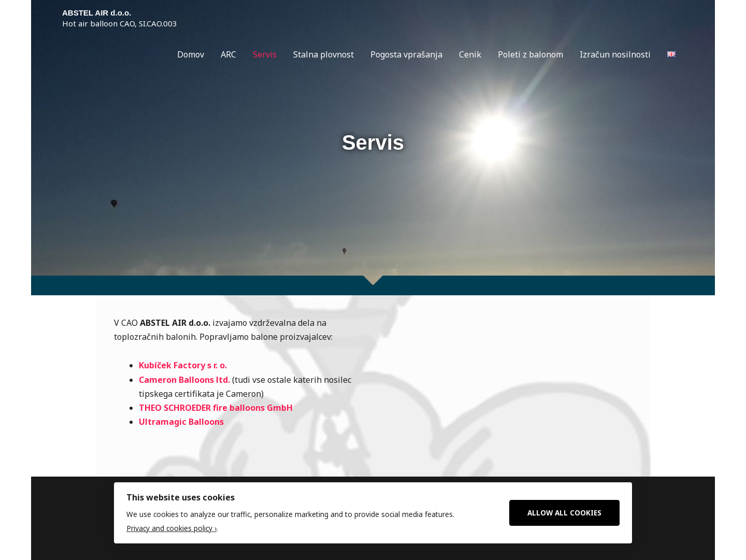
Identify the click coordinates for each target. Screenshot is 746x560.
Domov (191, 54)
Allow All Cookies (564, 513)
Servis (265, 54)
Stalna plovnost (324, 54)
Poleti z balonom (530, 54)
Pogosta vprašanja (406, 54)
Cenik (470, 54)
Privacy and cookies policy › (171, 528)
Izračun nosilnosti (615, 54)
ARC (228, 54)
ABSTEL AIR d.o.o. (97, 13)
